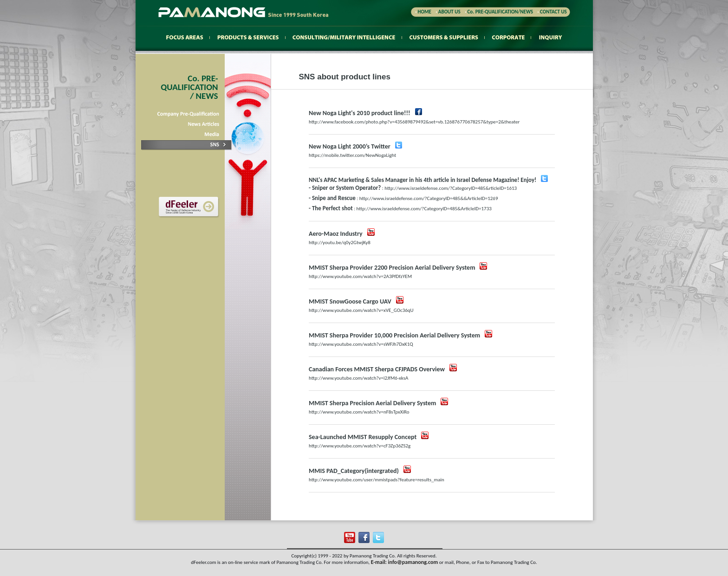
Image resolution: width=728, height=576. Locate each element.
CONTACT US (553, 12)
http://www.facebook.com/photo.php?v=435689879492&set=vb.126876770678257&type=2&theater (414, 122)
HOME (423, 12)
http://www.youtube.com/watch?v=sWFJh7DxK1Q (361, 344)
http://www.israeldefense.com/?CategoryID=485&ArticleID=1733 (424, 209)
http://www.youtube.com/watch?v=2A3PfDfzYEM (360, 276)
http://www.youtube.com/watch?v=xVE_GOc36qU (361, 310)
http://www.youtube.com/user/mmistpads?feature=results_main (377, 480)
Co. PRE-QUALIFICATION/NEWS (500, 12)
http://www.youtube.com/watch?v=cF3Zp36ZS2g (360, 446)
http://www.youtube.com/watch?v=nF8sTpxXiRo (359, 412)
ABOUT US (449, 12)
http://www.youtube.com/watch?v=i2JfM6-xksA (358, 378)
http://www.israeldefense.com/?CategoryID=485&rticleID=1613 (451, 188)
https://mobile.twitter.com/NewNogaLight (352, 155)
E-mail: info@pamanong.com (405, 562)
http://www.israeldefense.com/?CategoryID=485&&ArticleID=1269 (429, 198)
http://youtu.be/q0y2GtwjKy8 (340, 243)
